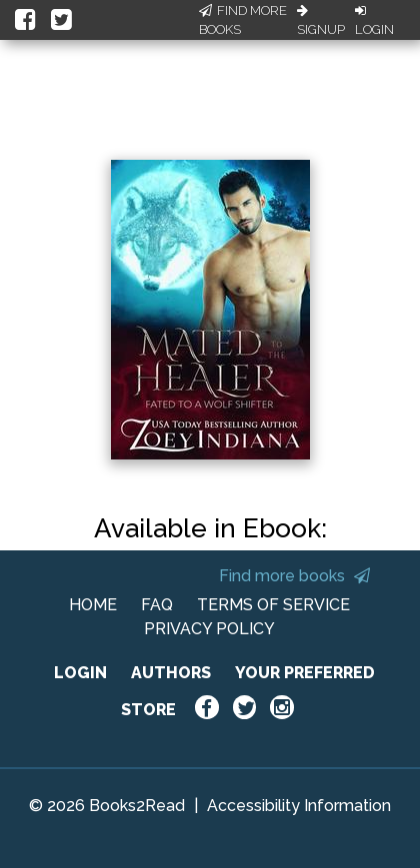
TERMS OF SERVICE (273, 605)
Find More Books (243, 20)
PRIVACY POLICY (209, 629)
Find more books (294, 576)
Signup (321, 21)
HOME (93, 605)
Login (374, 21)
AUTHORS (171, 673)
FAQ (157, 605)
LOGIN (80, 673)
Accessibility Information (299, 806)
